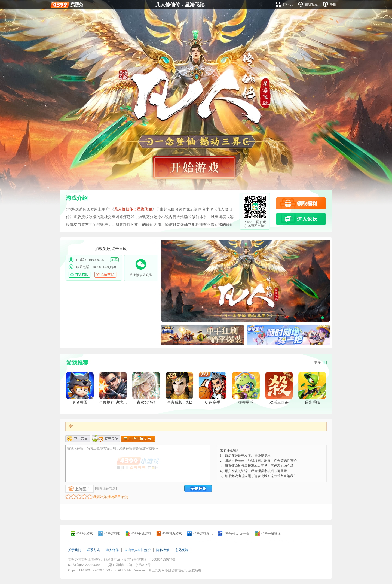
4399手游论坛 (271, 533)
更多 (317, 362)
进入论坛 (301, 219)
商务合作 (112, 550)
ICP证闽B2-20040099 (84, 565)
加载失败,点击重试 (111, 249)
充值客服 (105, 275)
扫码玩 (288, 4)
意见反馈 (182, 550)
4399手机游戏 (141, 533)
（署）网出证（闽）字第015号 (128, 565)
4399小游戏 (85, 533)
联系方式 (93, 550)
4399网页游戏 (172, 533)
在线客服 (311, 4)
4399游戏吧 (112, 533)
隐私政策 (163, 550)
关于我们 (75, 550)
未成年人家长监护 (137, 550)
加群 (114, 260)
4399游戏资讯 (203, 533)
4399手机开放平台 (237, 533)
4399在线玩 (67, 4)
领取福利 (301, 203)
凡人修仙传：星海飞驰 (180, 5)
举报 (333, 4)
